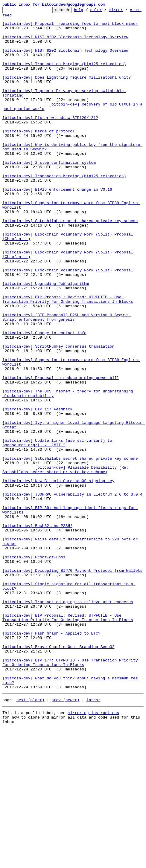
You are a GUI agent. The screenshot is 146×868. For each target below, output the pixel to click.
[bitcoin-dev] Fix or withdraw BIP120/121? (50, 140)
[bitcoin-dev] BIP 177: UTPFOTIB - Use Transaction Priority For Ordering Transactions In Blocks (71, 794)
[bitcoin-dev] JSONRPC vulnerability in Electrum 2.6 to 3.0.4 (72, 592)
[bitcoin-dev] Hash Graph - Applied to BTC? (51, 759)
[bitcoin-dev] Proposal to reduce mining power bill (61, 452)
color (105, 11)
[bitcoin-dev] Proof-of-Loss (34, 667)
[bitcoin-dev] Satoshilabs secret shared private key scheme (70, 264)
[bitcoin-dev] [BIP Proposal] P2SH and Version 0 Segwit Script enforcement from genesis (67, 379)
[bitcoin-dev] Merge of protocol (39, 156)
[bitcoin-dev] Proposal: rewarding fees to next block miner (70, 27)
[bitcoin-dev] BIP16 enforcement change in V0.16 (57, 226)
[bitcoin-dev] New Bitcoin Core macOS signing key (58, 576)
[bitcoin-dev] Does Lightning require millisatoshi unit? (67, 91)
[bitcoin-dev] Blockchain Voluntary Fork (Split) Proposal (68, 323)
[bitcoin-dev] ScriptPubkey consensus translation (58, 414)
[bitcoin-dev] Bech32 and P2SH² (37, 629)
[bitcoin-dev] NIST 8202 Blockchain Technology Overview (65, 43)
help (88, 11)
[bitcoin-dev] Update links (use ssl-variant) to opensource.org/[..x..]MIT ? (58, 530)
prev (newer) (66, 837)
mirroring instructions (93, 851)
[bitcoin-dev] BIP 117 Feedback (37, 490)
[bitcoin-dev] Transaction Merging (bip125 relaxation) (64, 75)
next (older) (31, 837)
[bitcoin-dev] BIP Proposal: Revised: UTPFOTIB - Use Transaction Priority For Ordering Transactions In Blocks (68, 358)
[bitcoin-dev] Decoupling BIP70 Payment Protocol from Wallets (72, 683)
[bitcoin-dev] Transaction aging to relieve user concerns (68, 721)
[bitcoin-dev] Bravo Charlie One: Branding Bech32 (58, 775)
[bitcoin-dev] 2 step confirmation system (49, 194)
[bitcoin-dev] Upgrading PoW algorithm (46, 339)
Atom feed (13, 18)
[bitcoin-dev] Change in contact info (44, 398)
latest (93, 837)
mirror (125, 11)
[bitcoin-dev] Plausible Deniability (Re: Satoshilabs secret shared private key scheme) (67, 562)
